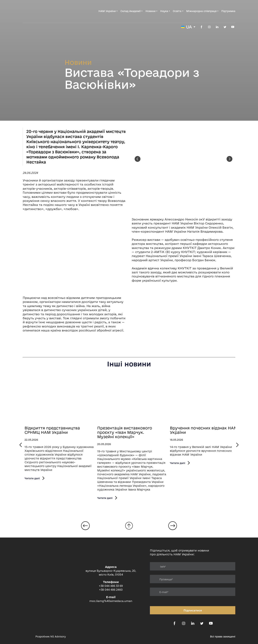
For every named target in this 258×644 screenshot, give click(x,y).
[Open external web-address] (27, 637)
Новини (151, 11)
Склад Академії (131, 11)
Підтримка (228, 11)
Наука (164, 11)
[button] (201, 27)
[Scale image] (74, 253)
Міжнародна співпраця (201, 11)
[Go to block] (129, 526)
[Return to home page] (41, 11)
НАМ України (107, 11)
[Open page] (59, 400)
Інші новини (129, 364)
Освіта (177, 11)
